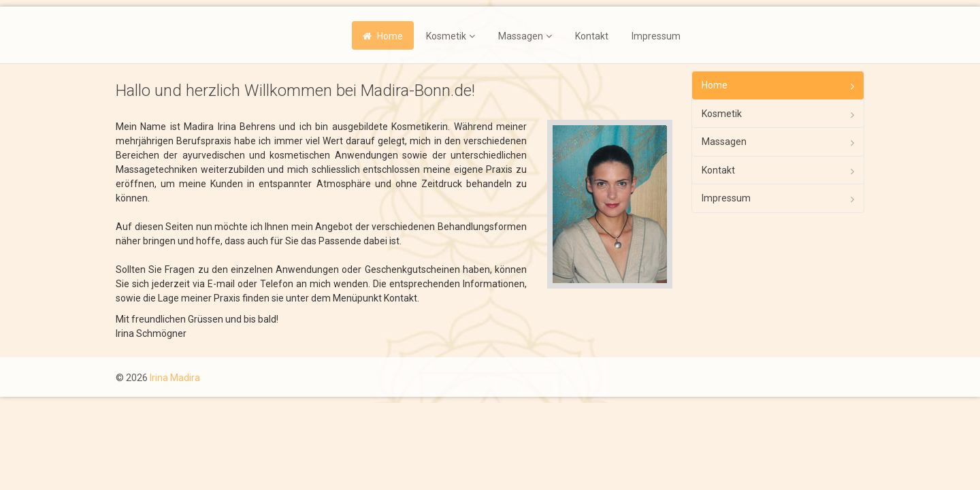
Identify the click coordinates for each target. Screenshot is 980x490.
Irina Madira (175, 378)
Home (390, 36)
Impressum (656, 36)
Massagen (521, 36)
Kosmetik (446, 36)
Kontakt (592, 36)
